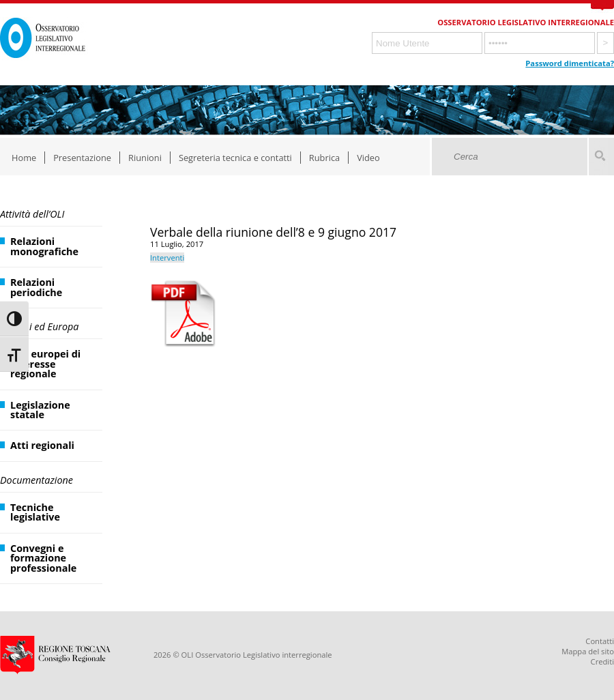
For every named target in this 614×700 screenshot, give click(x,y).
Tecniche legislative (35, 512)
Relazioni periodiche (36, 287)
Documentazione (36, 480)
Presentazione (82, 158)
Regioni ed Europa (39, 326)
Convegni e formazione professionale (43, 558)
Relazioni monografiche (44, 246)
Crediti (602, 661)
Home (24, 158)
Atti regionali (42, 445)
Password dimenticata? (570, 63)
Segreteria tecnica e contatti (235, 158)
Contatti (600, 641)
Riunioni (145, 158)
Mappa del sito (588, 651)
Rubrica (324, 158)
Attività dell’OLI (32, 214)
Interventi (167, 258)
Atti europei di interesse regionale (45, 364)
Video (368, 158)
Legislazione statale (40, 410)
